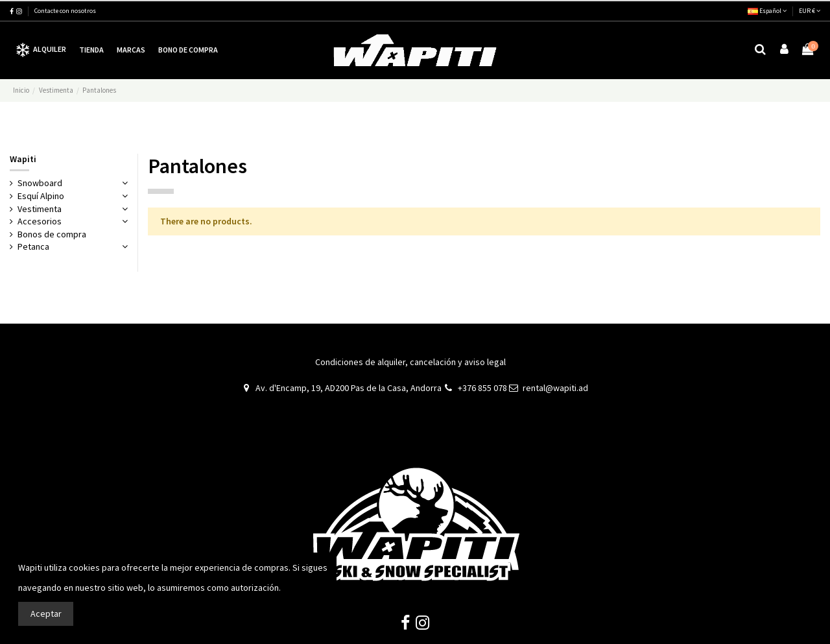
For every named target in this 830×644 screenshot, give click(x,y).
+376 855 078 (482, 388)
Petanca (33, 246)
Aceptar (46, 614)
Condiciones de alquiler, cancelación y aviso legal (410, 362)
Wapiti (23, 159)
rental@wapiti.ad (555, 388)
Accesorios (40, 221)
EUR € (810, 11)
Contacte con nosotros (65, 11)
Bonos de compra (52, 234)
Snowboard (40, 183)
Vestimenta (40, 209)
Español (767, 11)
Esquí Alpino (41, 196)
